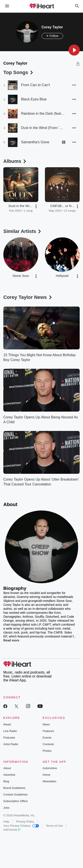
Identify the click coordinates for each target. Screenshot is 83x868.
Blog (6, 781)
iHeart (7, 724)
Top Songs (19, 72)
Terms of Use (54, 826)
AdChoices (12, 830)
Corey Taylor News (28, 297)
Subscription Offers (15, 801)
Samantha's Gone (35, 142)
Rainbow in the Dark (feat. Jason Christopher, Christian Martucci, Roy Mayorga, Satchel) (43, 113)
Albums (15, 161)
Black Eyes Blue (34, 99)
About (7, 768)
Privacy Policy (25, 822)
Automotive (50, 768)
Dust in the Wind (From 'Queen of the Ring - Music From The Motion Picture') (43, 128)
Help (6, 822)
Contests (48, 744)
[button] (74, 50)
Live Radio (10, 731)
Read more (11, 640)
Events (47, 738)
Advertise (9, 775)
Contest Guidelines (15, 794)
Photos (47, 751)
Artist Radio (11, 744)
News (46, 724)
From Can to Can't (35, 85)
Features (48, 731)
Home (47, 775)
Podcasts (9, 738)
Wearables (50, 781)
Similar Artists (23, 231)
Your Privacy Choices (21, 826)
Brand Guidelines (14, 788)
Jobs (6, 808)
